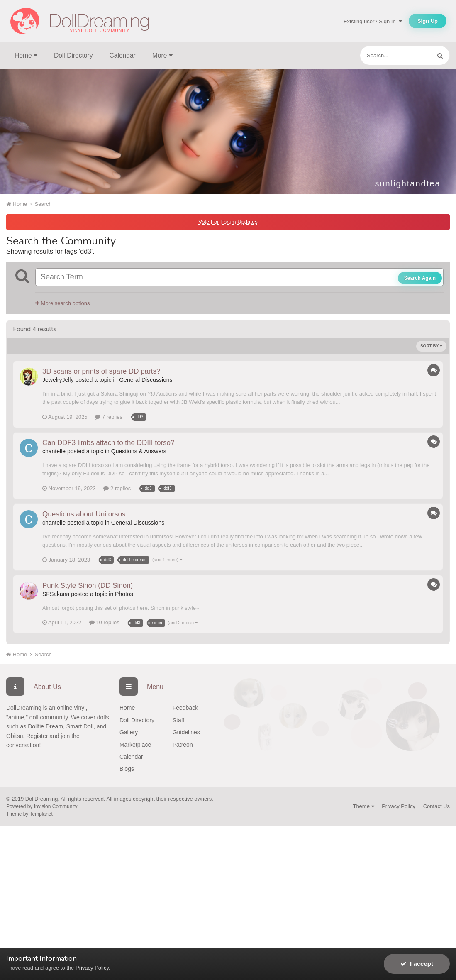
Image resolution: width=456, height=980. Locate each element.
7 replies (109, 417)
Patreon (183, 745)
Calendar (123, 55)
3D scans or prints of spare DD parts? (101, 371)
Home (127, 708)
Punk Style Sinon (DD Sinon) (88, 585)
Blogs (127, 769)
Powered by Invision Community (42, 806)
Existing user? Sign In (373, 21)
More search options (62, 303)
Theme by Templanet (29, 814)
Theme (363, 806)
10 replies (104, 622)
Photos (124, 594)
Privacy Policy (399, 806)
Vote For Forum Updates (228, 222)
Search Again (420, 278)
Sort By (431, 346)
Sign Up (428, 21)
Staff (179, 720)
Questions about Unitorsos (84, 514)
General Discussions (146, 380)
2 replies (117, 488)
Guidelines (186, 732)
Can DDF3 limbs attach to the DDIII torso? (108, 443)
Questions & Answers (139, 451)
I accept (417, 964)
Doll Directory (73, 55)
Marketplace (135, 745)
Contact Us (436, 806)
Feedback (185, 708)
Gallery (129, 732)
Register (37, 736)
